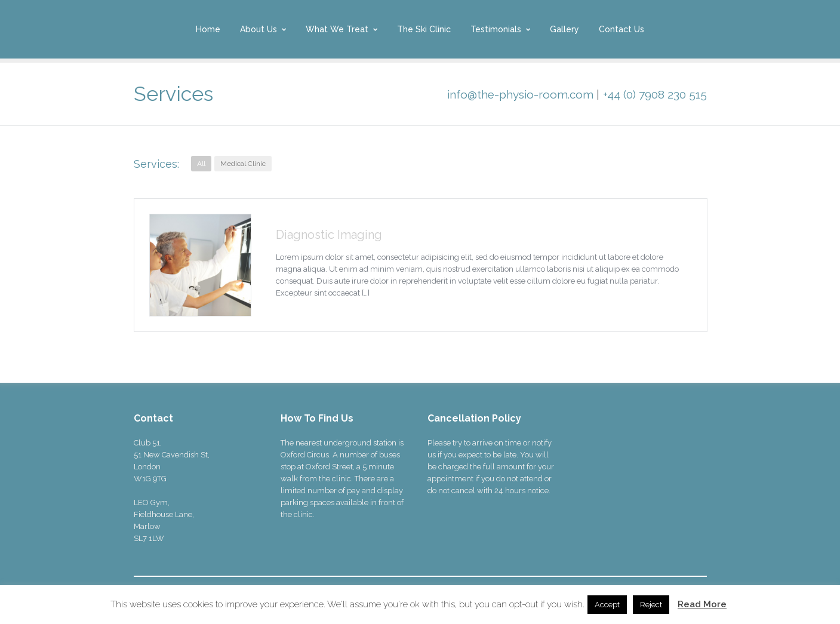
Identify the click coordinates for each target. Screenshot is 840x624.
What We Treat (337, 29)
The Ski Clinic (424, 29)
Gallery (564, 29)
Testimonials (496, 29)
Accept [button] (607, 605)
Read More (702, 604)
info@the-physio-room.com (520, 94)
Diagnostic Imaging (329, 235)
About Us (259, 29)
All (201, 164)
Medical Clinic (243, 164)
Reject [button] (651, 605)
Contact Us (621, 29)
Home (208, 29)
